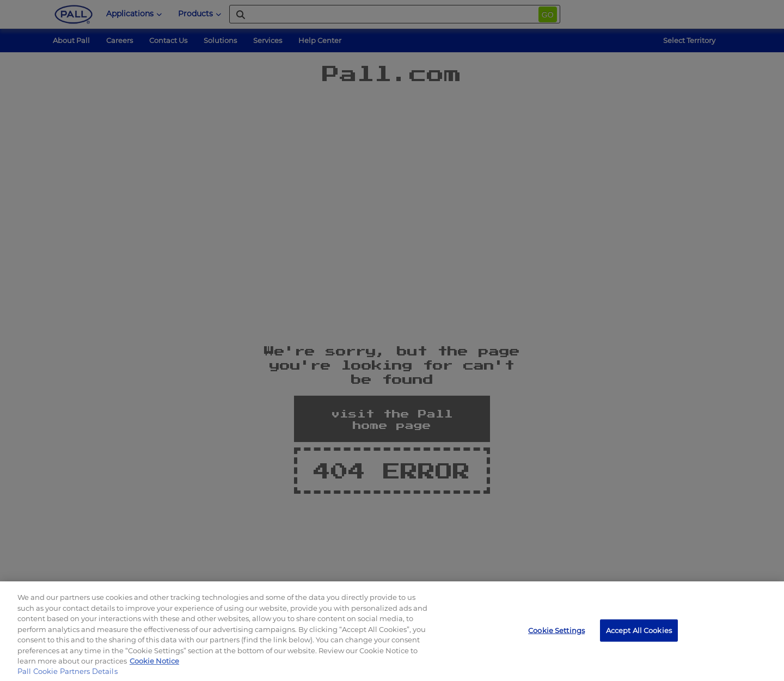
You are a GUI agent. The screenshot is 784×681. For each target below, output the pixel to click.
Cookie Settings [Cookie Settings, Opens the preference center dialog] (556, 630)
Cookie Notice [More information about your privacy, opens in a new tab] (154, 661)
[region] (392, 631)
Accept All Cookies (639, 630)
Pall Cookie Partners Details (68, 671)
